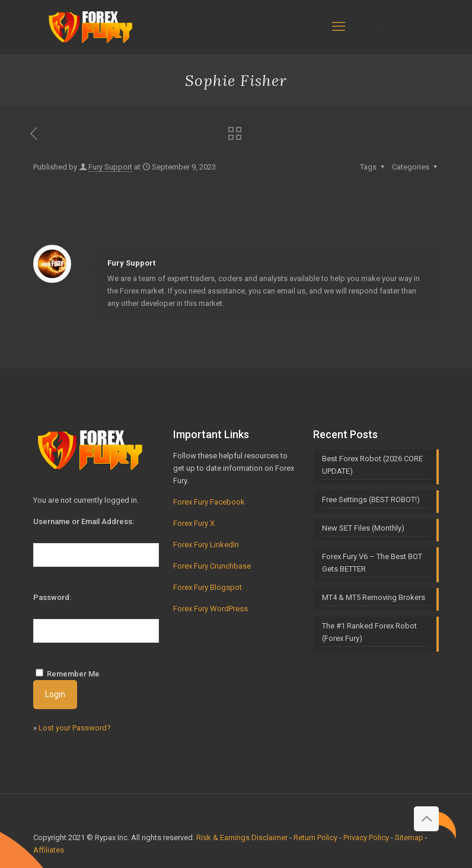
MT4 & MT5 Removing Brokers (374, 597)
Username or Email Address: (84, 521)
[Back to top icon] (426, 819)
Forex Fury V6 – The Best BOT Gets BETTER (372, 563)
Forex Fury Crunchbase (212, 566)
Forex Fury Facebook (209, 502)
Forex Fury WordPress (211, 609)
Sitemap (409, 837)
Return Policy (315, 837)
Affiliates (49, 850)
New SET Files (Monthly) (363, 528)
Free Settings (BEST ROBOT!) (371, 500)
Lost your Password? (75, 728)
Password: (52, 597)
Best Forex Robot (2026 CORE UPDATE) (372, 465)
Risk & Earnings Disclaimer (242, 837)
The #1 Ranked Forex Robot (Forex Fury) (369, 632)
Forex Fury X (194, 523)
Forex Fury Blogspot (208, 587)
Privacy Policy (366, 837)
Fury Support (110, 167)
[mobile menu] (339, 27)
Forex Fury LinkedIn (206, 545)
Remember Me (73, 674)
